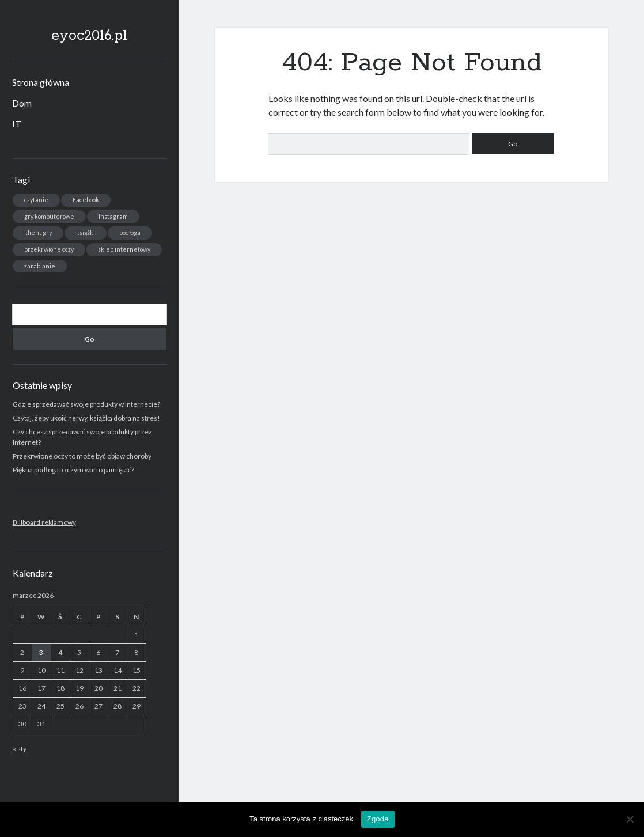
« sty (20, 749)
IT (17, 124)
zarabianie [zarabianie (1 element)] (40, 266)
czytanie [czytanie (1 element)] (36, 200)
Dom (22, 103)
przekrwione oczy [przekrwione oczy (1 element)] (49, 249)
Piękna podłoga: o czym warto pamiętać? (73, 470)
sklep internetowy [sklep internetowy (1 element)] (124, 249)
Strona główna (41, 82)
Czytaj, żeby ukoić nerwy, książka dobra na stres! (86, 418)
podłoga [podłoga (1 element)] (130, 232)
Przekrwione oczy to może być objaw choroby (82, 456)
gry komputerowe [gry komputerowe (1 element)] (49, 216)
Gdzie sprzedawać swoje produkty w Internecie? (86, 404)
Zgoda (378, 819)
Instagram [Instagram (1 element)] (113, 216)
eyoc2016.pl (89, 36)
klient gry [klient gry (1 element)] (38, 232)
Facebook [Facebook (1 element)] (86, 200)
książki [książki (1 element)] (86, 232)
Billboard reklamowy (44, 522)
